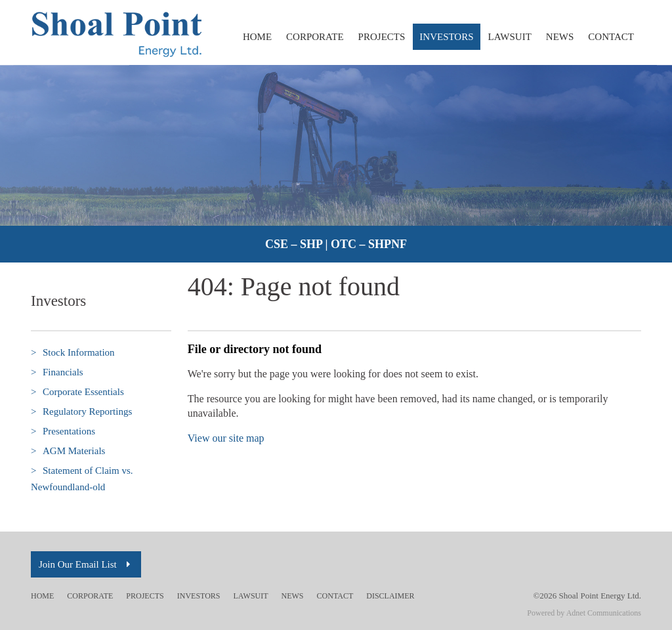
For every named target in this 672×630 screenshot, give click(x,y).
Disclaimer (390, 596)
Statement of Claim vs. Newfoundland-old (82, 477)
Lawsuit (510, 37)
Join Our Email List (86, 564)
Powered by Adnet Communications (584, 613)
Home (257, 37)
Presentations (63, 431)
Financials (57, 372)
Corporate (315, 37)
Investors (446, 37)
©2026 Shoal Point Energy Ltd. (587, 596)
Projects (382, 37)
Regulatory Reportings (81, 412)
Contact (611, 37)
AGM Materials (68, 451)
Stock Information (73, 353)
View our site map (226, 438)
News (560, 37)
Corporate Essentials (77, 392)
